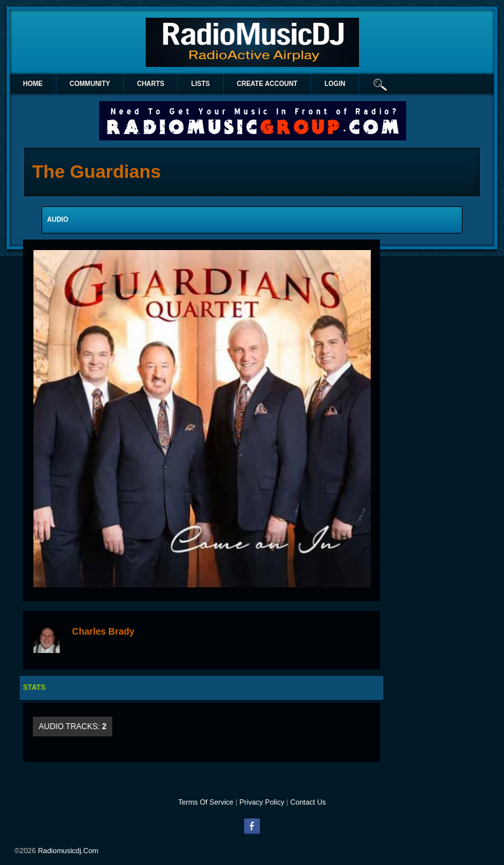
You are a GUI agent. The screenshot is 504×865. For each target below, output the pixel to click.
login (335, 84)
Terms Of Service (205, 802)
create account (267, 84)
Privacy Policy (262, 802)
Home (33, 84)
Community (90, 84)
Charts (151, 84)
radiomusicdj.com (68, 851)
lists (200, 84)
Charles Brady (103, 631)
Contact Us (308, 802)
